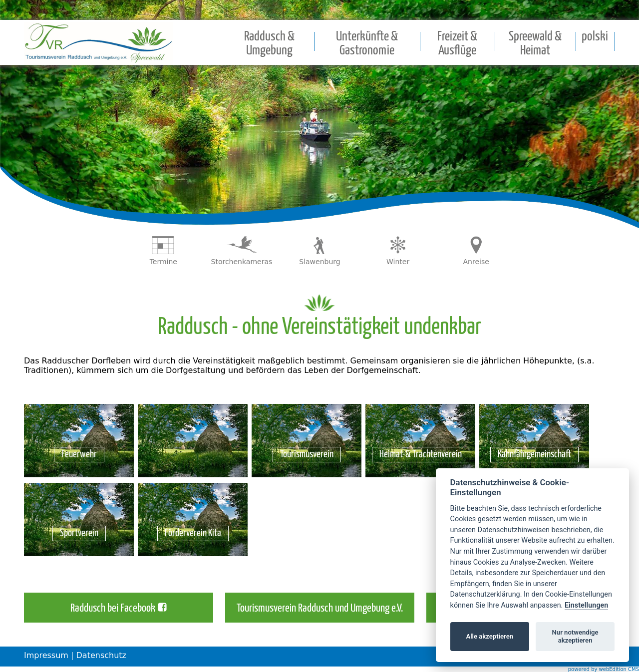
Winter (398, 262)
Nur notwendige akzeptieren (575, 636)
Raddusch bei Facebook (113, 609)
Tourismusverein (307, 455)
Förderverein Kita (193, 533)
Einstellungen (586, 605)
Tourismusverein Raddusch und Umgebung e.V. (320, 609)
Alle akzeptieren (489, 636)
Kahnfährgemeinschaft (534, 455)
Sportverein (79, 533)
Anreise (476, 262)
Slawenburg (319, 262)
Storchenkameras (242, 262)
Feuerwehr (79, 455)
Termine (163, 262)
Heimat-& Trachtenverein (421, 455)
